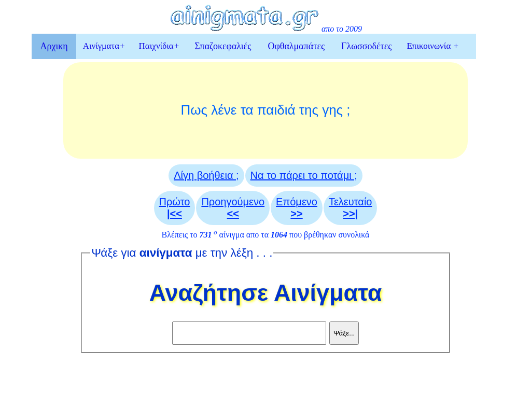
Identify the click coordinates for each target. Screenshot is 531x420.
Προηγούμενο (233, 208)
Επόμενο (297, 208)
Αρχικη (54, 46)
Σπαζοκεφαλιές (223, 46)
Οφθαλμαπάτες (296, 46)
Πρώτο (175, 208)
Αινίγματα (104, 46)
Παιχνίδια (159, 46)
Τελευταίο (351, 208)
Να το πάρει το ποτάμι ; (304, 175)
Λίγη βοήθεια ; (206, 175)
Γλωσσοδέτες (366, 46)
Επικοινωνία (433, 46)
